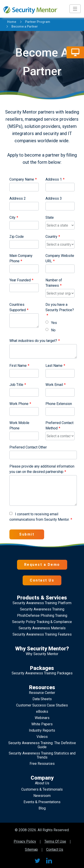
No (51, 330)
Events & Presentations (42, 802)
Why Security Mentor (42, 654)
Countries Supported (18, 307)
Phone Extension (59, 404)
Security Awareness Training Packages (42, 673)
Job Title (16, 385)
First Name (18, 366)
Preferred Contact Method (59, 425)
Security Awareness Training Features (42, 634)
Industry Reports (42, 730)
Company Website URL (60, 258)
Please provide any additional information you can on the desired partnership (42, 469)
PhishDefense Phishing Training (42, 615)
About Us (42, 783)
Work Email (54, 385)
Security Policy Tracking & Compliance (42, 622)
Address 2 (18, 198)
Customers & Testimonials (42, 789)
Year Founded (20, 280)
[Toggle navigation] (75, 9)
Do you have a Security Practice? (60, 307)
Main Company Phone (21, 258)
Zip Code (17, 237)
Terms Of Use (55, 842)
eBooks (42, 712)
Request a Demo (42, 565)
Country (51, 237)
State (50, 218)
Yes (51, 323)
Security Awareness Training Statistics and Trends (42, 755)
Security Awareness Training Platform (42, 603)
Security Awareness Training (42, 609)
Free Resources (42, 764)
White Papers (42, 724)
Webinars (42, 718)
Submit (27, 534)
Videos (42, 737)
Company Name (22, 179)
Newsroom (42, 796)
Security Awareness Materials (42, 628)
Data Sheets (42, 699)
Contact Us (42, 580)
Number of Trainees (54, 283)
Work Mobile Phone (19, 425)
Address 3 (54, 198)
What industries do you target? (33, 341)
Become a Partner (23, 27)
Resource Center (42, 693)
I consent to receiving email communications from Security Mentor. (39, 517)
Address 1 (54, 179)
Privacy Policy (25, 842)
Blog (42, 808)
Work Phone (19, 404)
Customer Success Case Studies (42, 705)
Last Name (54, 366)
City (12, 218)
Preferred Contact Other (28, 447)
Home (12, 22)
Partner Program (36, 22)
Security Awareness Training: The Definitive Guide (42, 745)
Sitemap (31, 850)
